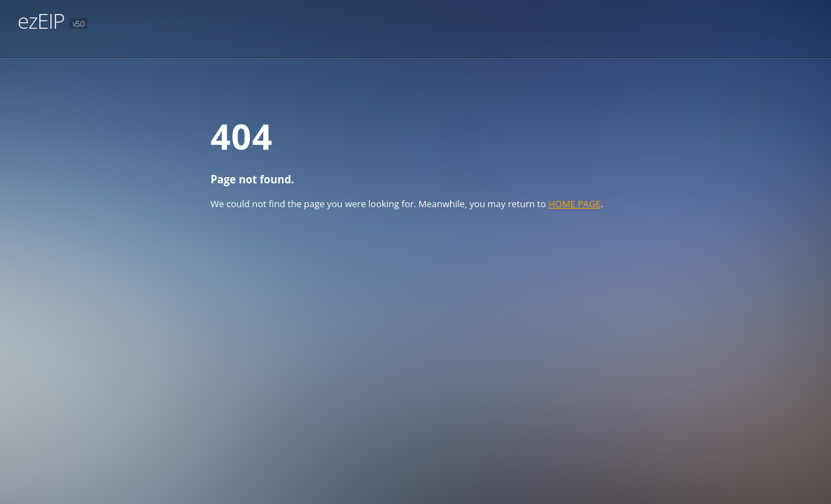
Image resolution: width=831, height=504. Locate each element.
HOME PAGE (574, 204)
